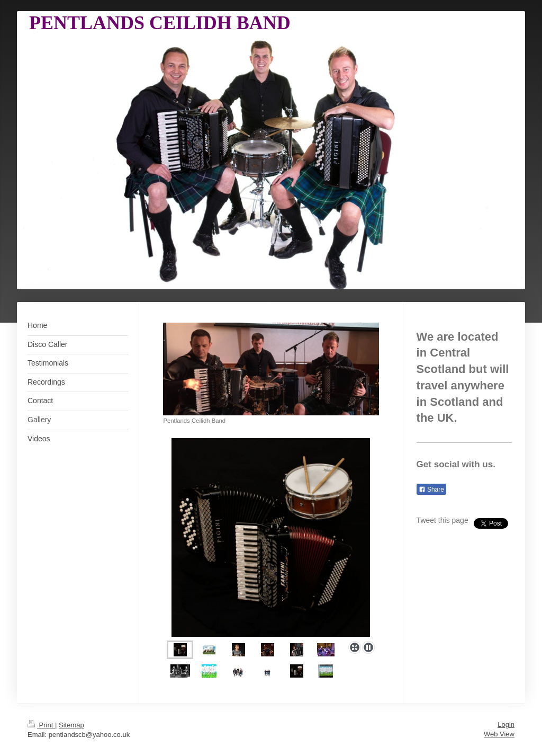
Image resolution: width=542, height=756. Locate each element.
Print (41, 725)
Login (506, 724)
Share (431, 490)
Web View (499, 734)
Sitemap (71, 725)
